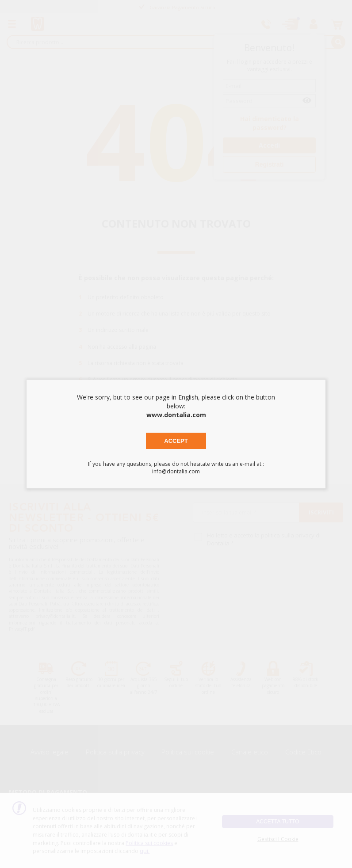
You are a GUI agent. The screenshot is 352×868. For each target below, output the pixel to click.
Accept (176, 441)
